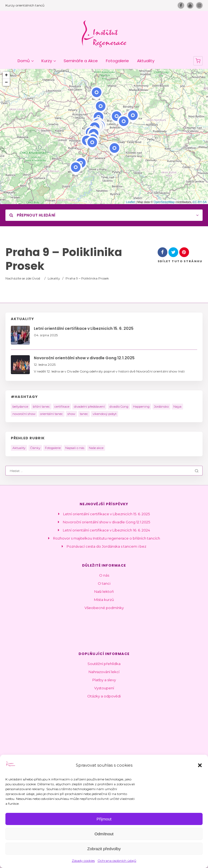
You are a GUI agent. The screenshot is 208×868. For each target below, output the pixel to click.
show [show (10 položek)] (71, 414)
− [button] (6, 82)
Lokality (54, 278)
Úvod (36, 278)
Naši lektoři (104, 591)
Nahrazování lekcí (104, 672)
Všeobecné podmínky (104, 608)
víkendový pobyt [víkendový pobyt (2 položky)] (105, 414)
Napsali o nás (75, 448)
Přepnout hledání (32, 215)
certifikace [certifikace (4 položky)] (62, 407)
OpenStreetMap (164, 202)
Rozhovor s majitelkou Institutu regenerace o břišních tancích (107, 538)
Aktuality (19, 448)
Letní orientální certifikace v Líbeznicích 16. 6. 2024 (106, 530)
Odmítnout (104, 834)
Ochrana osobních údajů (117, 861)
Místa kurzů (104, 600)
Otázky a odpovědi (104, 696)
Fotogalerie (53, 448)
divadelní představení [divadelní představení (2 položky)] (89, 407)
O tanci (104, 583)
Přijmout (104, 819)
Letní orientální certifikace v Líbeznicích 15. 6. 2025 (106, 514)
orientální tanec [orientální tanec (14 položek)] (51, 414)
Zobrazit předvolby (104, 849)
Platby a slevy (104, 680)
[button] (200, 765)
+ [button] (6, 75)
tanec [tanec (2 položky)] (84, 414)
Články (35, 448)
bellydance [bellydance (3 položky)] (20, 407)
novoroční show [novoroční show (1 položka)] (24, 414)
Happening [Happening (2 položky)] (141, 407)
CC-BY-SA (200, 202)
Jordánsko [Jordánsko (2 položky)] (161, 407)
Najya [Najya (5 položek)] (177, 407)
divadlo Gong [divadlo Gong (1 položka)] (119, 407)
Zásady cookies (83, 861)
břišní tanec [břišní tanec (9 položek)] (41, 407)
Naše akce (96, 448)
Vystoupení (104, 688)
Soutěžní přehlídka (104, 664)
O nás (104, 575)
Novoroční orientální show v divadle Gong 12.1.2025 (106, 522)
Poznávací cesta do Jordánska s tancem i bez (106, 546)
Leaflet (130, 202)
